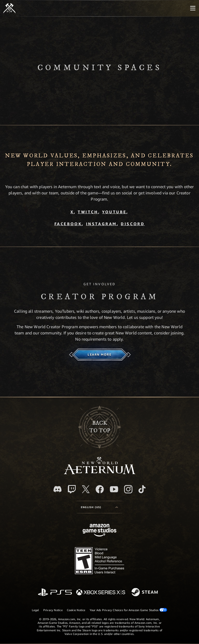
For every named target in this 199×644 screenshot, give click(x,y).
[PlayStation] (55, 593)
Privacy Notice (53, 610)
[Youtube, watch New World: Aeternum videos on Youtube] (114, 489)
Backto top (100, 427)
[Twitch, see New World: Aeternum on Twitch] (72, 489)
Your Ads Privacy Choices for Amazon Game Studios (129, 610)
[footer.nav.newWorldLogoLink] (100, 473)
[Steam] (145, 592)
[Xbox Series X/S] (101, 593)
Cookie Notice (76, 610)
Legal (35, 610)
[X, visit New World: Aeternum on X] (86, 489)
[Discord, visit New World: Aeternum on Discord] (58, 489)
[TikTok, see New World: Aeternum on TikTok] (142, 489)
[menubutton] (193, 8)
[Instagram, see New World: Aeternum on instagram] (128, 489)
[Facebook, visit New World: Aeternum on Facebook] (100, 489)
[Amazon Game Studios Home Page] (99, 531)
